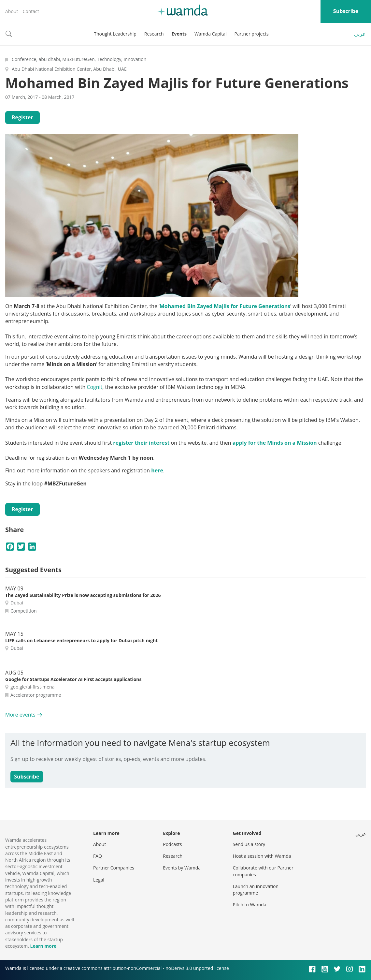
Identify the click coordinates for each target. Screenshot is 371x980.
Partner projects (252, 34)
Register (22, 117)
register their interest (141, 443)
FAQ (98, 856)
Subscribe (346, 11)
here (157, 470)
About (12, 11)
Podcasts (172, 844)
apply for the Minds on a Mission (275, 443)
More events (20, 715)
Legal (99, 880)
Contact (31, 11)
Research (154, 34)
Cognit (94, 387)
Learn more (43, 946)
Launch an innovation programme (256, 890)
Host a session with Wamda (262, 856)
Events (179, 34)
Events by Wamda (182, 868)
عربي (360, 34)
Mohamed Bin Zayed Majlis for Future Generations (225, 306)
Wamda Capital (211, 34)
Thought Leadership (115, 34)
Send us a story (249, 844)
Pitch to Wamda (250, 905)
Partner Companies (114, 868)
